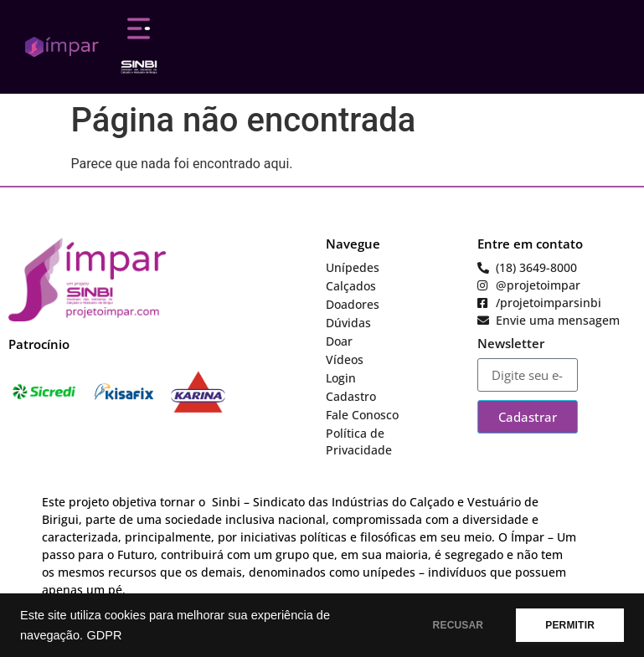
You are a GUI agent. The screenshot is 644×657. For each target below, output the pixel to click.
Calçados (351, 286)
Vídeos (345, 359)
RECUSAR (459, 625)
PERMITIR (570, 625)
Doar (339, 341)
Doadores (353, 304)
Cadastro (351, 396)
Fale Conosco (362, 415)
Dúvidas (348, 323)
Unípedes (353, 267)
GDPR (104, 635)
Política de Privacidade (359, 441)
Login (341, 378)
